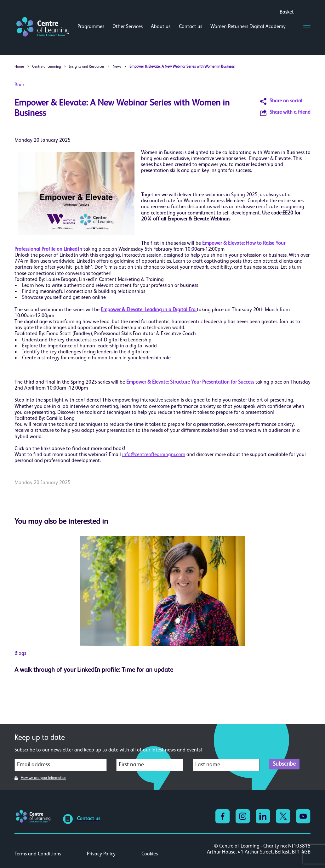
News (117, 67)
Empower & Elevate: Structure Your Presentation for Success (190, 382)
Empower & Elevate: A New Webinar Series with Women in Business (182, 67)
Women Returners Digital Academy (248, 27)
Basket (287, 12)
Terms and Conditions (38, 854)
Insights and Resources (87, 67)
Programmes (91, 27)
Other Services (128, 27)
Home (19, 67)
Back (20, 85)
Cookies (150, 854)
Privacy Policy (101, 854)
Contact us (191, 27)
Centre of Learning (46, 67)
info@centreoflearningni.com (154, 455)
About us (161, 27)
